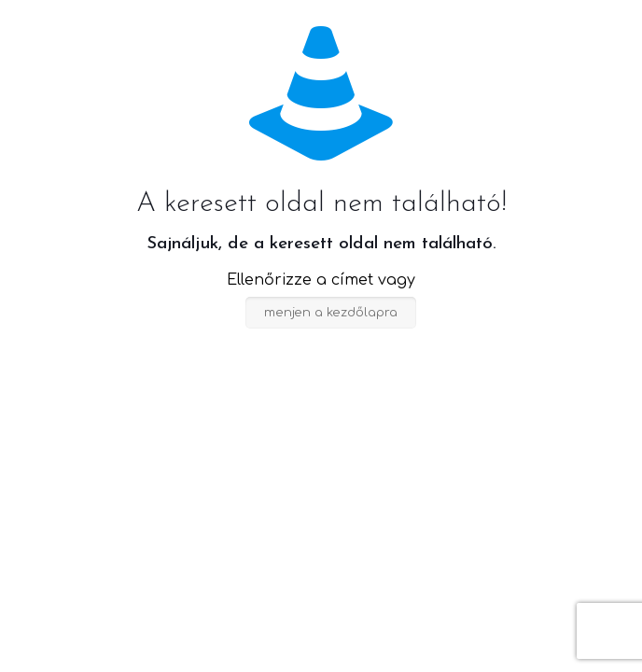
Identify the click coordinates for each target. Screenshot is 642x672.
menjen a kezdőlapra (331, 313)
